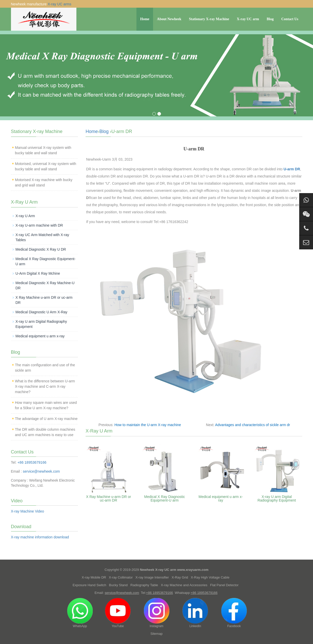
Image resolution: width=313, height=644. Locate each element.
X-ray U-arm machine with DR (39, 225)
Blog (270, 19)
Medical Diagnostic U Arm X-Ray (42, 312)
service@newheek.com (41, 471)
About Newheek (169, 19)
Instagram (157, 613)
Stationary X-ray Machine (209, 19)
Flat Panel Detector (224, 585)
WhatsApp (80, 613)
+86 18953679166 (32, 462)
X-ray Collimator (121, 577)
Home (145, 19)
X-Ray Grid (180, 577)
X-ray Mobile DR (94, 577)
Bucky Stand (118, 585)
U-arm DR (291, 169)
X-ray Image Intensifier (152, 577)
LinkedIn (195, 613)
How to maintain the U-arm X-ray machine (148, 425)
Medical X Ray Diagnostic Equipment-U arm (165, 498)
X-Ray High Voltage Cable (210, 577)
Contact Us (290, 19)
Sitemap (157, 634)
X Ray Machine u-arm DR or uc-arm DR (109, 498)
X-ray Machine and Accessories (184, 585)
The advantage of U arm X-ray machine (46, 419)
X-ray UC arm (248, 19)
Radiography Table (144, 585)
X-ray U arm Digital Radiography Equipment (277, 498)
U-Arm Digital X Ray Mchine (38, 273)
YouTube (118, 613)
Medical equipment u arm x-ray (221, 498)
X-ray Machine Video (28, 511)
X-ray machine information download (40, 537)
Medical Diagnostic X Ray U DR (41, 249)
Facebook (234, 613)
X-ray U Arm (25, 216)
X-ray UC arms (59, 4)
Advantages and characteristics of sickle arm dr (253, 425)
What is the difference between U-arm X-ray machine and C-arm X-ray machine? (45, 386)
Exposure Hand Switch (89, 585)
